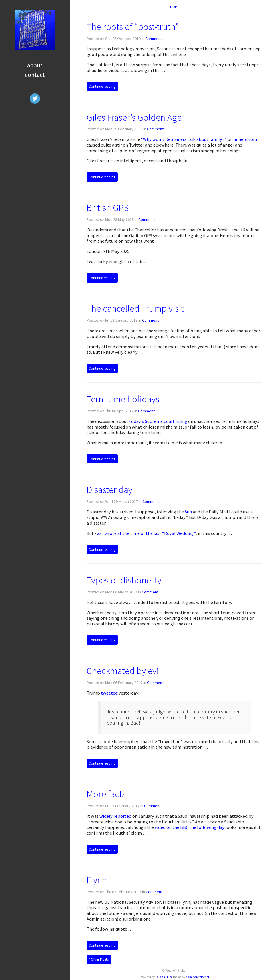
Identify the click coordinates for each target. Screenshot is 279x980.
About (35, 65)
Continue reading (102, 86)
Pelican (160, 977)
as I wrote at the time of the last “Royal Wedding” (146, 533)
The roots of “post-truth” (133, 27)
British (108, 208)
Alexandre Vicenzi (197, 977)
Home (175, 7)
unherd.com (245, 139)
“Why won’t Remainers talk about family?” (184, 139)
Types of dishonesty (124, 580)
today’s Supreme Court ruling (158, 421)
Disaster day (109, 490)
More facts (106, 794)
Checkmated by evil (124, 671)
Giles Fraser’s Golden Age (134, 117)
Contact (35, 75)
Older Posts (99, 959)
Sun (188, 512)
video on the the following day (190, 827)
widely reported (115, 816)
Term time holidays (123, 399)
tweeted (109, 693)
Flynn (97, 880)
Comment (154, 39)
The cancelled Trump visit (135, 308)
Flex (170, 977)
